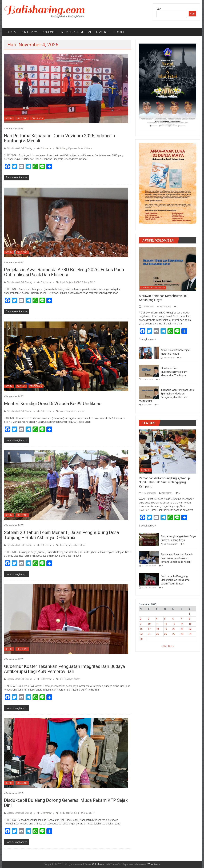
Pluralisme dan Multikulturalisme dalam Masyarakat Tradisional (174, 372)
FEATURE (102, 32)
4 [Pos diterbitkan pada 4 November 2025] (157, 619)
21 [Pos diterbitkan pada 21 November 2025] (182, 629)
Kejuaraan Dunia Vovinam (80, 148)
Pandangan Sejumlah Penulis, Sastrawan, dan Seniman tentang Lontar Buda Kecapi (177, 558)
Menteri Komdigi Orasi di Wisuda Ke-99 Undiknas (53, 404)
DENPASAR (22, 649)
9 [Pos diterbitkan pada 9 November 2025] (141, 624)
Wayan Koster (73, 679)
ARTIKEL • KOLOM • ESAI (76, 32)
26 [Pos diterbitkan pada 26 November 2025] (166, 634)
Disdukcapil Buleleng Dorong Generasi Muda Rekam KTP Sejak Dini (66, 803)
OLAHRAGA (37, 118)
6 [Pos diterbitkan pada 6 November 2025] (173, 619)
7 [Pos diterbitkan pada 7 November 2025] (181, 619)
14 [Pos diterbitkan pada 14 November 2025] (182, 624)
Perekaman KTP (87, 813)
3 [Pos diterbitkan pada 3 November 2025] (149, 619)
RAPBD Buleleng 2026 (85, 282)
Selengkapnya (148, 339)
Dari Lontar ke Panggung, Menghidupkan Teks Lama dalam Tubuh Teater (175, 580)
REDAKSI (118, 32)
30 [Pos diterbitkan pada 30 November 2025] (141, 639)
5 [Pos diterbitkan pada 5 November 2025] (165, 619)
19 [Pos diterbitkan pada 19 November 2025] (166, 629)
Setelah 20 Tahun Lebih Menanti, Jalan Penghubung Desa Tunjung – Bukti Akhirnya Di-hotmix (61, 535)
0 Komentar (44, 148)
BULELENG (22, 118)
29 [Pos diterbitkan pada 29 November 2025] (190, 634)
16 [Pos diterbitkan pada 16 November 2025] (141, 629)
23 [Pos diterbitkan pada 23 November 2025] (141, 634)
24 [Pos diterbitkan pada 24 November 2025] (149, 634)
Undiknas (80, 411)
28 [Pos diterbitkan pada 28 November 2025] (182, 634)
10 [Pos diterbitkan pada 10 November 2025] (149, 624)
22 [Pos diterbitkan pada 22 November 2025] (190, 629)
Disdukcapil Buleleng (69, 813)
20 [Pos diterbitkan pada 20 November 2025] (174, 629)
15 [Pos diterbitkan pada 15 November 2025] (190, 624)
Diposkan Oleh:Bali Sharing (19, 148)
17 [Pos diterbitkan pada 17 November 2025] (149, 629)
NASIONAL (49, 32)
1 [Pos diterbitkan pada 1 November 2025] (189, 614)
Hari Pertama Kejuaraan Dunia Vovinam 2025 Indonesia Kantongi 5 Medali (59, 138)
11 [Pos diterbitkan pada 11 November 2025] (157, 624)
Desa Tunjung (66, 545)
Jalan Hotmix (79, 545)
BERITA (11, 32)
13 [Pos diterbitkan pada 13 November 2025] (174, 624)
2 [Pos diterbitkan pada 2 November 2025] (141, 619)
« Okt (164, 646)
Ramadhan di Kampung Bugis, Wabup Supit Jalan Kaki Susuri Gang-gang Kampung (164, 482)
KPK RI (63, 679)
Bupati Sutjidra (66, 282)
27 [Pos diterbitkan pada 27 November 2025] (174, 634)
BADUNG (21, 386)
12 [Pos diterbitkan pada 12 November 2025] (166, 624)
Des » (171, 646)
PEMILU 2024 (29, 32)
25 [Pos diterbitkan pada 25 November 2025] (157, 634)
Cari (159, 9)
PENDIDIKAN (36, 386)
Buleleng (63, 148)
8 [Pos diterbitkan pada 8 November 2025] (189, 619)
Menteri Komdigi (67, 411)
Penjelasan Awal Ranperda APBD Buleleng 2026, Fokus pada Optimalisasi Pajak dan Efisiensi (64, 272)
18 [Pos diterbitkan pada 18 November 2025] (157, 629)
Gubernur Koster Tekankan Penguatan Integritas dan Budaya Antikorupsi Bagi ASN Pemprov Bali (65, 669)
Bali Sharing (165, 307)
